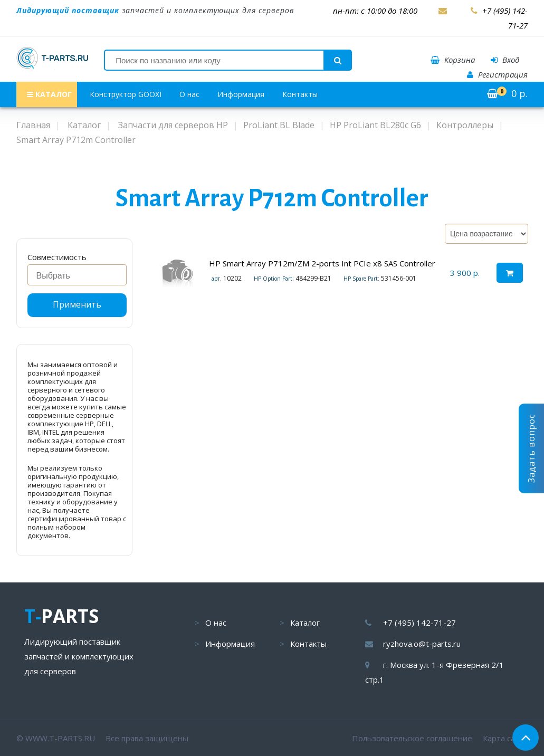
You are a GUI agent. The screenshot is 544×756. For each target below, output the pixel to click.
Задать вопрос (531, 448)
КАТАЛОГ (49, 94)
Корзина (453, 60)
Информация (241, 94)
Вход (505, 60)
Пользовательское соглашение (412, 738)
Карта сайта (505, 738)
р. (507, 93)
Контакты (300, 94)
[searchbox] (80, 276)
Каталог (305, 623)
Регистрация (497, 74)
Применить (77, 304)
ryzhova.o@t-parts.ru (422, 644)
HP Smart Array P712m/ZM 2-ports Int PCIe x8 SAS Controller (322, 263)
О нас (189, 94)
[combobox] (77, 275)
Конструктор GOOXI (126, 94)
